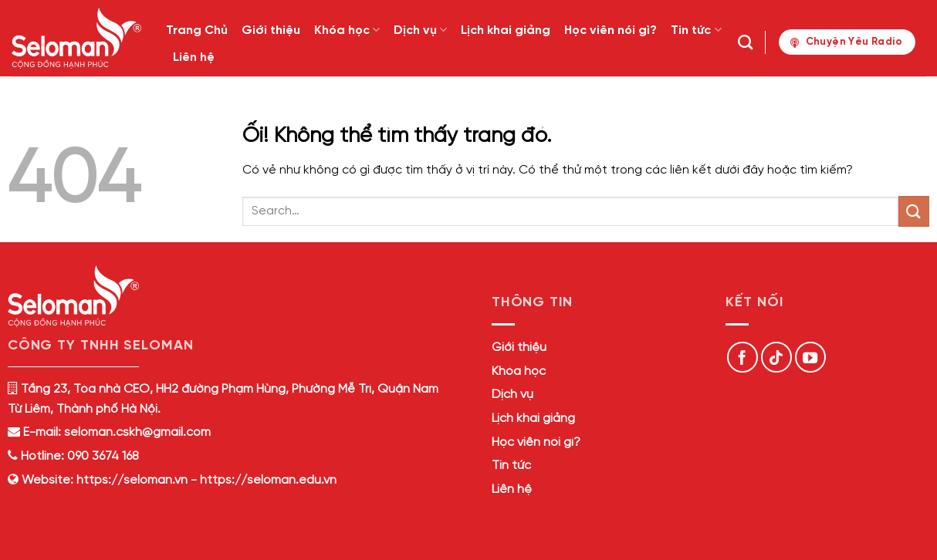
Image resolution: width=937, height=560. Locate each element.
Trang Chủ (197, 30)
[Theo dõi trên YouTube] (810, 357)
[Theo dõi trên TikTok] (776, 357)
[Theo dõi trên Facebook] (742, 357)
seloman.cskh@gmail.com (137, 432)
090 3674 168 (101, 456)
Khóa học (347, 30)
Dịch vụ (420, 30)
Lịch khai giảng (506, 30)
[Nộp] (914, 211)
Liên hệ (194, 57)
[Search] (745, 42)
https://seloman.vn (132, 480)
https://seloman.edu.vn (268, 480)
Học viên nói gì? (611, 30)
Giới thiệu (271, 30)
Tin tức (696, 30)
